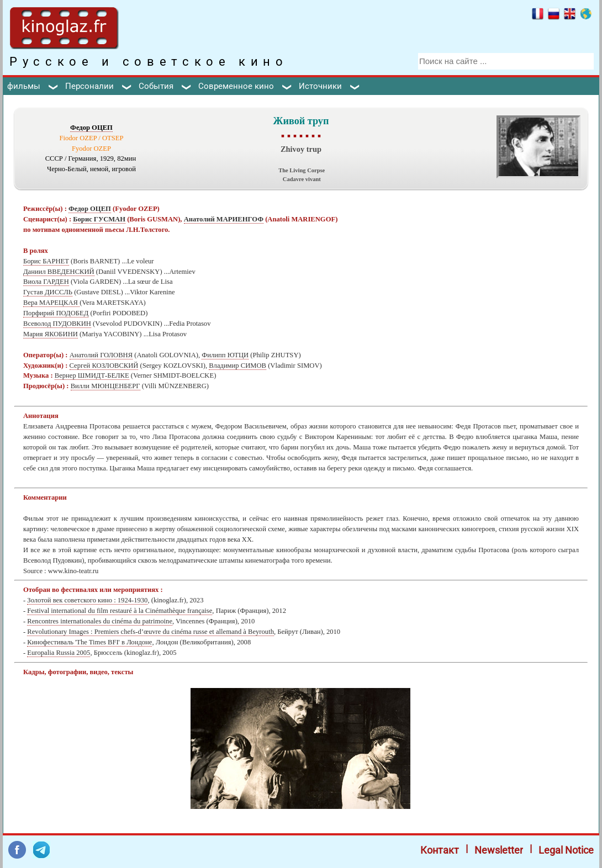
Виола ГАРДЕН (46, 282)
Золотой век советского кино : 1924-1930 (87, 600)
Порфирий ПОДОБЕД (56, 313)
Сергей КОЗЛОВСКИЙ (104, 366)
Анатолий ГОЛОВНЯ (101, 355)
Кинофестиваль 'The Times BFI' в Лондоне (89, 642)
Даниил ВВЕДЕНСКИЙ (59, 272)
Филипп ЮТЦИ (225, 355)
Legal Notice (566, 850)
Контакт (440, 850)
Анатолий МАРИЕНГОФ (224, 219)
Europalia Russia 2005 (59, 653)
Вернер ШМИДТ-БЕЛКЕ (92, 375)
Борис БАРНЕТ (46, 261)
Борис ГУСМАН (99, 219)
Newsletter (499, 850)
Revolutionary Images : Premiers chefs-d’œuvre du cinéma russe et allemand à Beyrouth (150, 632)
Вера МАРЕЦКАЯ (51, 303)
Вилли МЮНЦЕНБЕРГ (105, 386)
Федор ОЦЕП (91, 128)
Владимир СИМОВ (237, 366)
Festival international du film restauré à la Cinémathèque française (120, 611)
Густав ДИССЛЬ (48, 292)
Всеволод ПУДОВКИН (57, 324)
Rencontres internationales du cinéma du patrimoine (100, 621)
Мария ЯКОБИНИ (51, 334)
